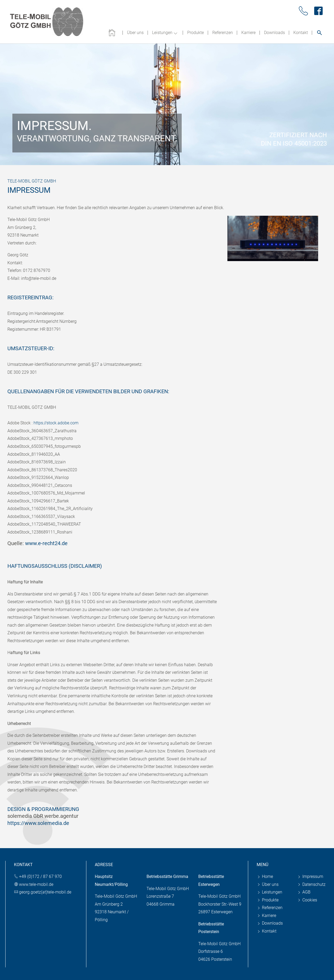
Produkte (268, 900)
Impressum (310, 876)
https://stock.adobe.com (56, 423)
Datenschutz (311, 884)
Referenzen (270, 908)
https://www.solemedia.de (38, 823)
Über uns (268, 884)
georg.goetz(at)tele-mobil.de (45, 892)
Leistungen (269, 892)
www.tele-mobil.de (36, 884)
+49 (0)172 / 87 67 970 (40, 876)
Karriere (266, 916)
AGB (304, 892)
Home (265, 876)
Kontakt (267, 931)
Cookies (307, 900)
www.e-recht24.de (46, 543)
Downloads (270, 923)
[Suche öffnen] (319, 33)
